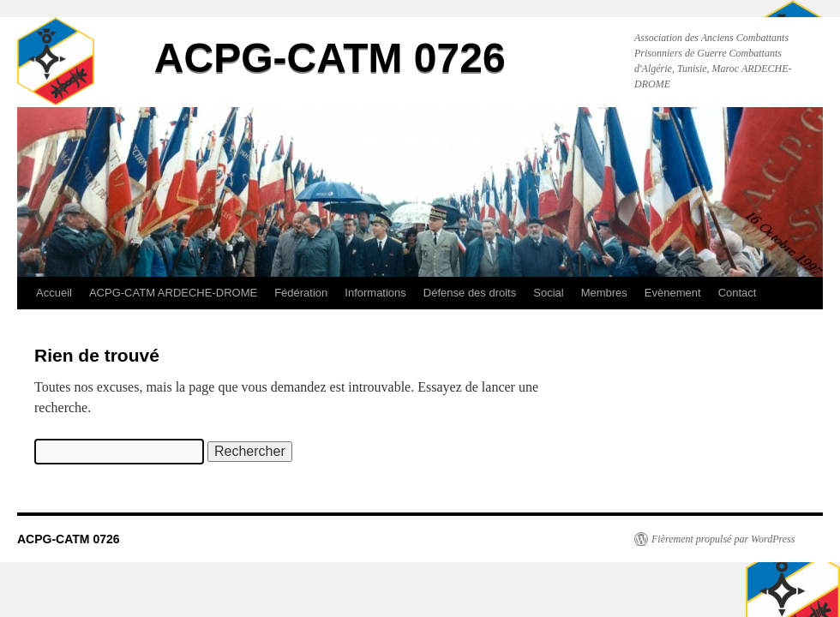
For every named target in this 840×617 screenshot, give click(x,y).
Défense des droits (470, 293)
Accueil (54, 293)
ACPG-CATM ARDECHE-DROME (173, 293)
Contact (738, 293)
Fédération (301, 293)
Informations (375, 293)
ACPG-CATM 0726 (330, 58)
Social (548, 293)
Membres (604, 293)
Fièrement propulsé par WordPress (723, 539)
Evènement (673, 293)
